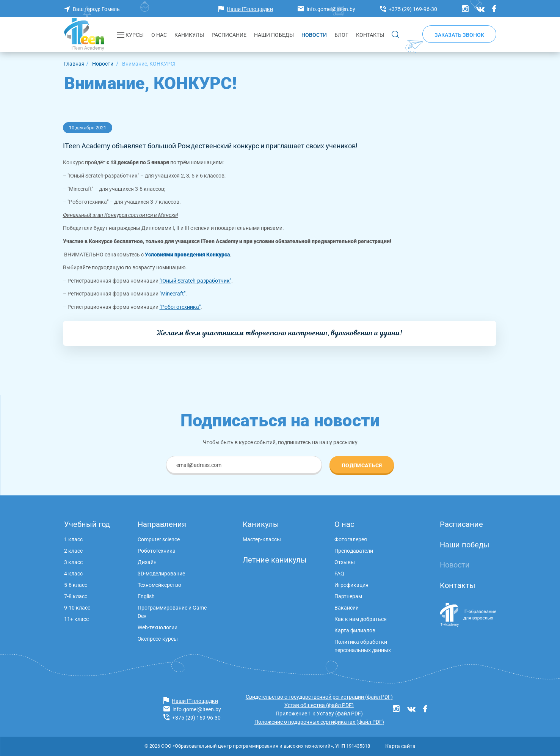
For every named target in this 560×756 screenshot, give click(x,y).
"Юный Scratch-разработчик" (195, 281)
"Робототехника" (180, 307)
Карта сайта (400, 746)
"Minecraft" (173, 294)
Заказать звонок (459, 35)
